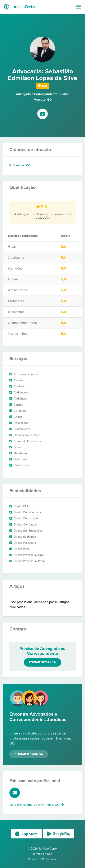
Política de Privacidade (42, 859)
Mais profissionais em (37, 805)
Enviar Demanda (29, 754)
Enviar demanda (42, 662)
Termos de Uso (42, 854)
